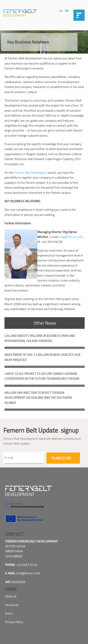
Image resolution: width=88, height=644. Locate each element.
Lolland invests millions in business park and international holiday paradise (40, 338)
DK (61, 11)
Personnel (12, 605)
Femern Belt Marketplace (31, 172)
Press (9, 613)
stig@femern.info (71, 237)
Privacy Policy (14, 622)
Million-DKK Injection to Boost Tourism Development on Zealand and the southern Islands (38, 398)
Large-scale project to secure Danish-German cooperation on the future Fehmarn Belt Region (42, 376)
